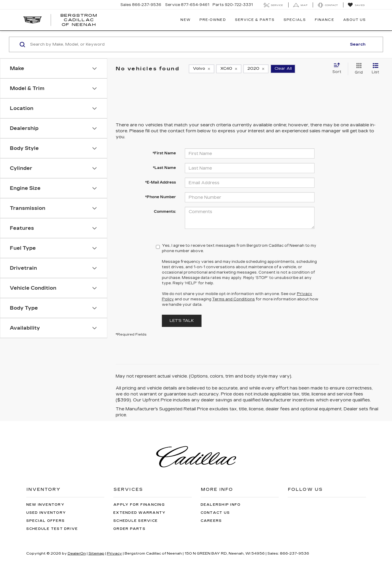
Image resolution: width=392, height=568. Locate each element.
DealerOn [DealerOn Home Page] (77, 553)
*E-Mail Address (161, 182)
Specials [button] (295, 20)
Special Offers (46, 521)
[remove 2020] (256, 69)
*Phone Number (161, 197)
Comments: (165, 212)
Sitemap (96, 553)
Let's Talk (182, 321)
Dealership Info (221, 505)
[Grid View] (358, 69)
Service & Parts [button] (255, 20)
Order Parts (129, 529)
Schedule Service (135, 521)
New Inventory (45, 505)
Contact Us (215, 513)
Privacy (114, 553)
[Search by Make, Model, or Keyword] (188, 44)
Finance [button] (324, 20)
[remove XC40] (229, 69)
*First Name (164, 153)
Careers (211, 521)
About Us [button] (355, 20)
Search (358, 44)
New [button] (185, 20)
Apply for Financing (139, 505)
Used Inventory (46, 513)
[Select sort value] (339, 69)
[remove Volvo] (202, 69)
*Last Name (164, 168)
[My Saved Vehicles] (356, 5)
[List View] (375, 69)
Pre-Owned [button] (213, 20)
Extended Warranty (139, 513)
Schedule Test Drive (52, 529)
